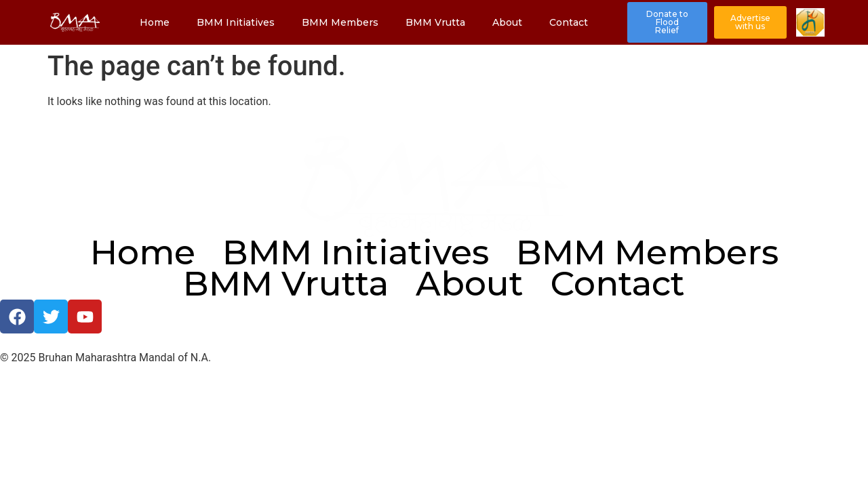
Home (155, 22)
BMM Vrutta (435, 22)
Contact (569, 22)
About (507, 22)
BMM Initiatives (236, 22)
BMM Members (340, 22)
